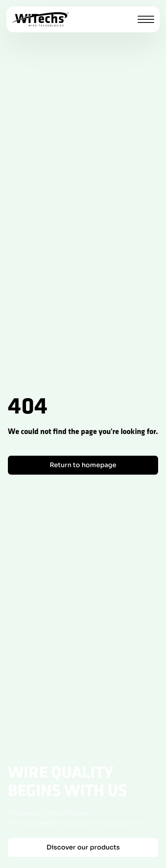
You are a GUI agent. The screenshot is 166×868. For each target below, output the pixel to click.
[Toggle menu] (146, 19)
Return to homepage (83, 465)
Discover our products (83, 847)
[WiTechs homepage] (40, 19)
